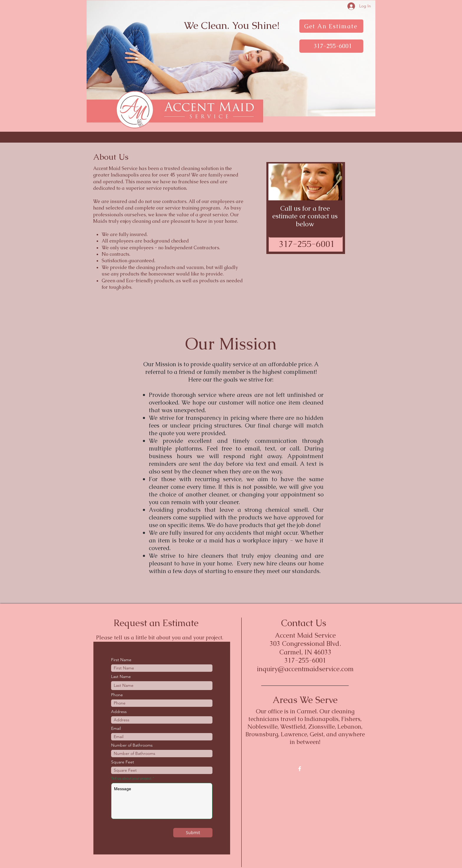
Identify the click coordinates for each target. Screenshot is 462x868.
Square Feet (123, 762)
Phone (117, 695)
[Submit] (193, 833)
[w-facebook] (300, 769)
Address (119, 712)
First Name (121, 660)
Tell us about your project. (131, 778)
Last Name (121, 676)
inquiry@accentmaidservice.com (305, 669)
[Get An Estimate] (331, 26)
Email (116, 728)
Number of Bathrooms (132, 745)
